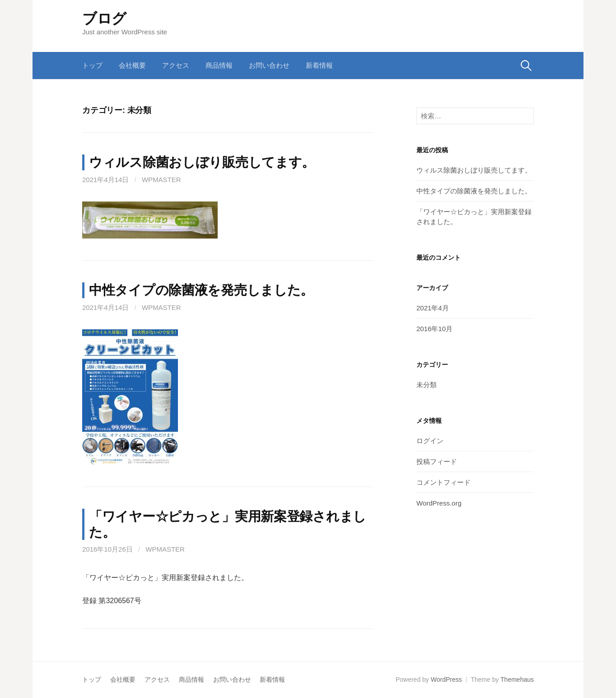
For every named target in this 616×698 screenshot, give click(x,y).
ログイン (430, 441)
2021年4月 (433, 308)
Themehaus (517, 679)
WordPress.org (439, 503)
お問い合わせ (269, 65)
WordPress (446, 679)
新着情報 (319, 65)
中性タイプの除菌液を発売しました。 (201, 290)
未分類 (427, 385)
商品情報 (219, 65)
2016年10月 (434, 329)
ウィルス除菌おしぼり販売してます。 (202, 162)
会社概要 (132, 65)
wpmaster (161, 180)
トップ (92, 65)
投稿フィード (437, 461)
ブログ (104, 19)
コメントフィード (443, 482)
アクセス (176, 65)
